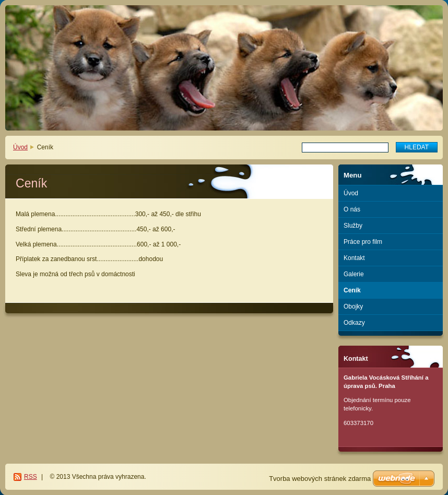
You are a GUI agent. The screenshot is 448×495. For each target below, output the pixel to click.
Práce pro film (363, 242)
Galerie (354, 274)
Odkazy (354, 323)
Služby (353, 226)
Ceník (352, 290)
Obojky (353, 307)
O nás (352, 209)
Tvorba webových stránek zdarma (320, 479)
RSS (31, 477)
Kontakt (354, 258)
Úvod (20, 147)
